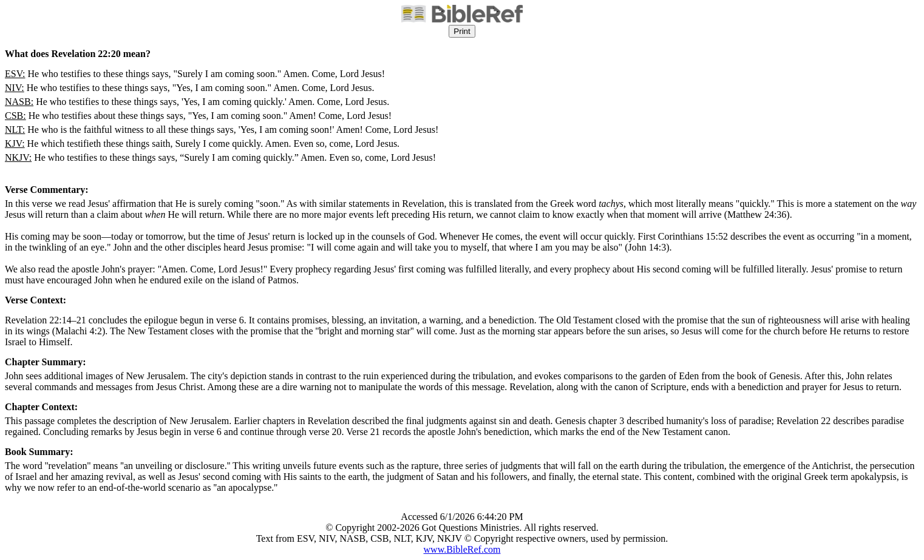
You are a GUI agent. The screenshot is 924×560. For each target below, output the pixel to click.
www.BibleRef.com (462, 549)
